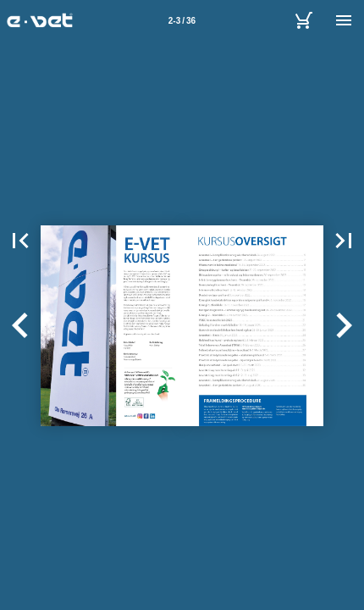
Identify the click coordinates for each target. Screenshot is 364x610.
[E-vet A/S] (303, 20)
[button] (20, 241)
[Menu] (344, 20)
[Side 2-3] (182, 20)
